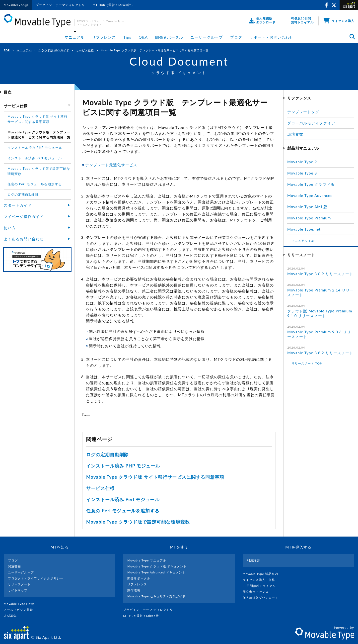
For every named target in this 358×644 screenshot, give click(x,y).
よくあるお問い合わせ (24, 239)
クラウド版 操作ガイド (54, 50)
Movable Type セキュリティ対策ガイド (156, 596)
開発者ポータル (169, 37)
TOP (7, 50)
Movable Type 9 (302, 162)
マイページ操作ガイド (24, 216)
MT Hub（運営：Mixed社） (114, 5)
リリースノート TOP (307, 363)
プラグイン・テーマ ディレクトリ (150, 610)
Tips (127, 37)
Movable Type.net (306, 229)
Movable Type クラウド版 (311, 184)
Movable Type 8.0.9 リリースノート (320, 274)
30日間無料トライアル (261, 586)
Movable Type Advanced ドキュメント (156, 572)
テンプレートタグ (303, 112)
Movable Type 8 (302, 173)
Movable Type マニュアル (147, 560)
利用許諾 (253, 560)
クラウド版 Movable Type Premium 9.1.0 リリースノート (320, 313)
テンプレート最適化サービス (111, 165)
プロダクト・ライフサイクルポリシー (36, 578)
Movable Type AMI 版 (307, 207)
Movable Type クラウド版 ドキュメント (157, 566)
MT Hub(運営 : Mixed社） (145, 616)
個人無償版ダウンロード (263, 598)
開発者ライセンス (258, 592)
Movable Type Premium (311, 218)
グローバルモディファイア (311, 123)
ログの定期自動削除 (107, 455)
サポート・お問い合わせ (272, 37)
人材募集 (12, 616)
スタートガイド (18, 205)
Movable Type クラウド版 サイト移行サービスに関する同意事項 (155, 477)
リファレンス (104, 37)
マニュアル (74, 37)
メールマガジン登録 (20, 610)
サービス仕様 (85, 50)
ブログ (236, 37)
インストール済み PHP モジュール (123, 466)
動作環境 (134, 590)
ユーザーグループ (207, 37)
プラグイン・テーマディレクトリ (61, 5)
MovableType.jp (16, 5)
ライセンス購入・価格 (261, 580)
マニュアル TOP (303, 241)
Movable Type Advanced (310, 195)
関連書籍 (14, 566)
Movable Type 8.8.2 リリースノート (320, 353)
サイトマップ (18, 590)
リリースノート (19, 584)
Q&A (143, 37)
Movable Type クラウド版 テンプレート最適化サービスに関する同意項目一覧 (39, 135)
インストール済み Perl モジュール (123, 499)
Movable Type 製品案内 (262, 574)
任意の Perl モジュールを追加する (123, 511)
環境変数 (295, 134)
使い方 (10, 228)
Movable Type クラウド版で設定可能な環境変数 (138, 522)
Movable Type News (21, 604)
